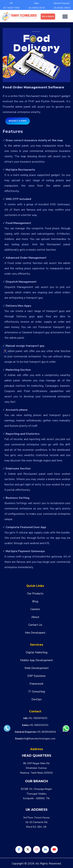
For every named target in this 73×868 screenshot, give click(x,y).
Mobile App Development (36, 660)
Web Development (36, 668)
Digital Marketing (37, 652)
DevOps (37, 699)
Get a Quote (48, 16)
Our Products (35, 594)
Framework (36, 684)
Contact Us (35, 625)
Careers (35, 609)
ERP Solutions (36, 676)
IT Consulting (37, 692)
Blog (35, 601)
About (35, 617)
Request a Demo (18, 121)
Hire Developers (35, 633)
